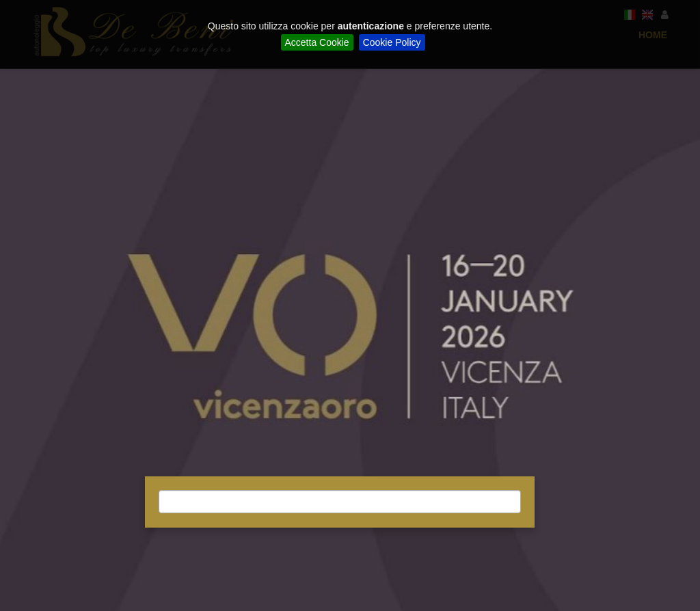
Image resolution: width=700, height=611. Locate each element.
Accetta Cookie (317, 42)
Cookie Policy (392, 42)
